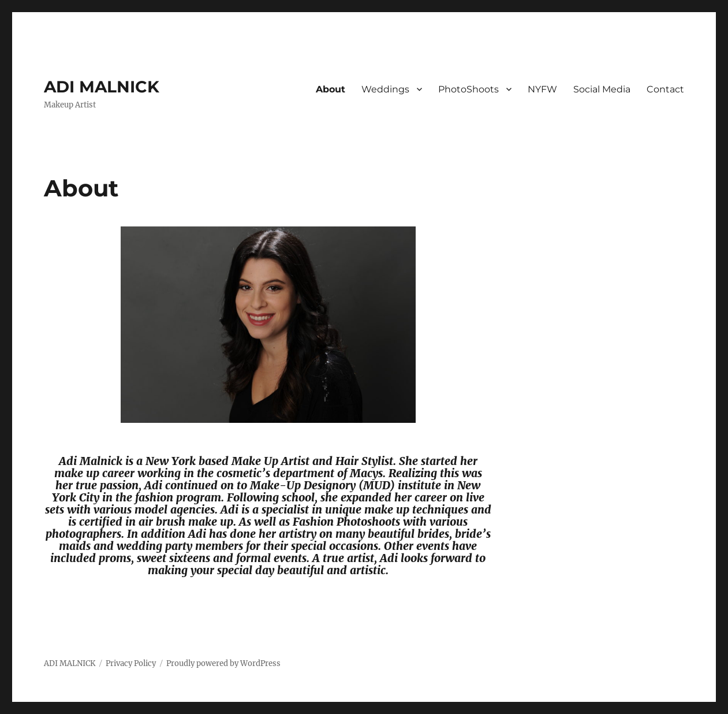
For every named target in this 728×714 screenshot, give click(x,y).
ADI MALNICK (102, 87)
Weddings (385, 89)
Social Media (602, 89)
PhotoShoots (468, 89)
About (331, 89)
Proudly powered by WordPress (223, 663)
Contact (665, 89)
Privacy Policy (131, 663)
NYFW (542, 89)
